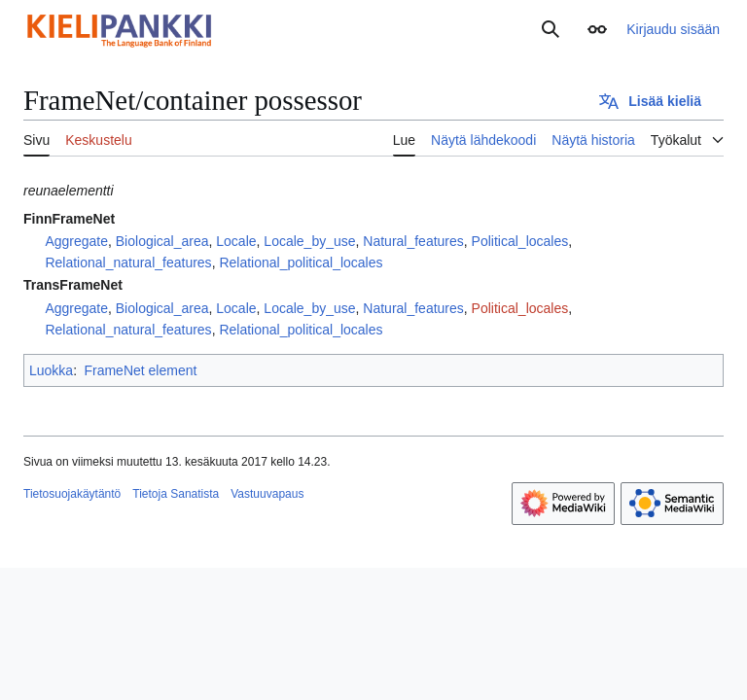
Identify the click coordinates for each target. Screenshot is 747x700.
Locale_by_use (309, 241)
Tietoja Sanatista (176, 494)
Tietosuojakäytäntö (72, 494)
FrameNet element (140, 370)
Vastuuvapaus (267, 494)
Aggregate (76, 241)
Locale (236, 241)
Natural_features (413, 241)
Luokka (51, 370)
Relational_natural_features (128, 262)
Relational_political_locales (301, 262)
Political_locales (520, 241)
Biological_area (162, 241)
